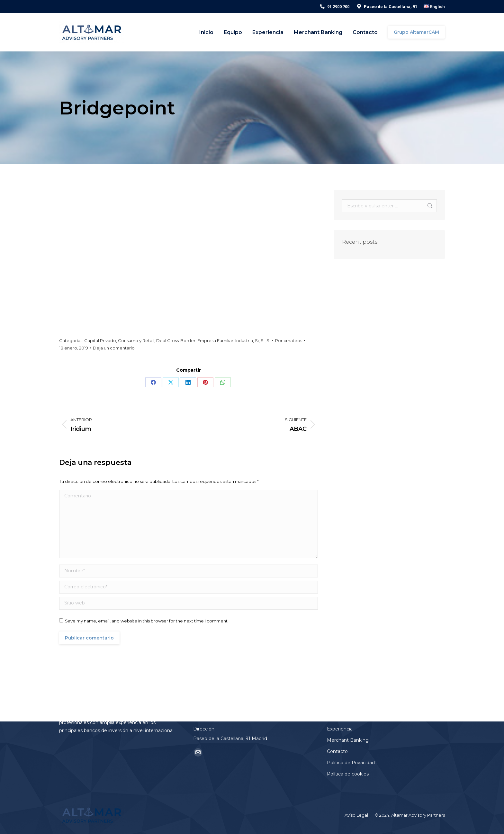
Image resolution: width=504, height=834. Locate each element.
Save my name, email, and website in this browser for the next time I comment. (147, 621)
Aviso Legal (356, 815)
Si (257, 340)
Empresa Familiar (215, 340)
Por (289, 340)
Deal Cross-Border (176, 340)
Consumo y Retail (136, 340)
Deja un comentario (114, 348)
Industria (244, 340)
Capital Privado (100, 340)
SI (268, 340)
